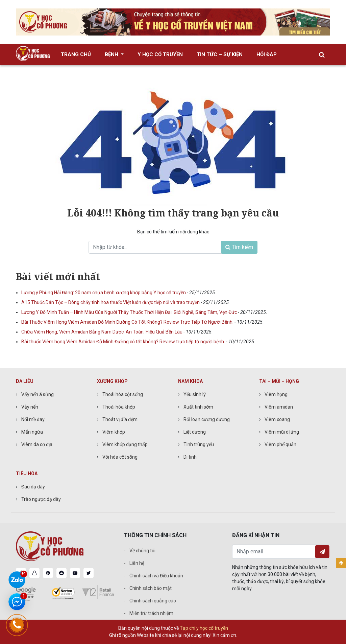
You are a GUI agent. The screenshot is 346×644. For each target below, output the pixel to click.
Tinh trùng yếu (199, 444)
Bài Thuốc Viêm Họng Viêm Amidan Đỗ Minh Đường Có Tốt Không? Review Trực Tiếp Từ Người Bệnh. (128, 322)
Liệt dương (195, 432)
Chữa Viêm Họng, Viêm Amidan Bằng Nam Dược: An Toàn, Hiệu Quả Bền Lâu (102, 332)
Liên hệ (137, 563)
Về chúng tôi (142, 551)
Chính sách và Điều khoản (156, 576)
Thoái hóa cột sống (123, 394)
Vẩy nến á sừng (38, 394)
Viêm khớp (114, 432)
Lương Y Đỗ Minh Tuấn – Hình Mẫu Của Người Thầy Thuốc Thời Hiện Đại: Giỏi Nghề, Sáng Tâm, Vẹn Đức (130, 312)
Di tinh (190, 457)
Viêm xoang (277, 419)
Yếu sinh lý (195, 394)
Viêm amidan (279, 407)
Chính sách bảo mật (151, 588)
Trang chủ (76, 54)
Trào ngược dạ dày (41, 499)
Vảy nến (30, 407)
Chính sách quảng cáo (153, 601)
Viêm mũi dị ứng (282, 432)
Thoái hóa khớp (119, 407)
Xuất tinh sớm (198, 407)
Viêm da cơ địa (37, 444)
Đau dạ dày (33, 487)
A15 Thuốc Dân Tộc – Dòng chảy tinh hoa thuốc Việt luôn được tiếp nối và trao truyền (111, 302)
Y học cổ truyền (160, 54)
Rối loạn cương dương (207, 419)
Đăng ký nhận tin (322, 552)
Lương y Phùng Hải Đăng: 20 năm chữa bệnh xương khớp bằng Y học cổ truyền (104, 293)
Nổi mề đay (33, 419)
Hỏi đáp (267, 54)
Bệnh (112, 54)
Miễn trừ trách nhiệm (151, 613)
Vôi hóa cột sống (120, 457)
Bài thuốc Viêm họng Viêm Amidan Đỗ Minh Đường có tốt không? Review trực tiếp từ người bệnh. (124, 342)
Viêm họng (276, 394)
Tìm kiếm (239, 247)
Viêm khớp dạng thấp (125, 444)
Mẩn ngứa (32, 432)
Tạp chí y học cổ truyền (204, 628)
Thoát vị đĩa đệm (120, 419)
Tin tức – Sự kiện (220, 54)
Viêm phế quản (280, 444)
